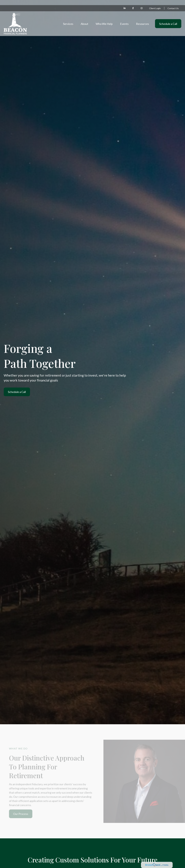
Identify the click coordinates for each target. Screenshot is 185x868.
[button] (68, 19)
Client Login (155, 3)
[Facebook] (133, 3)
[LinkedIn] (124, 3)
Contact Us (173, 3)
